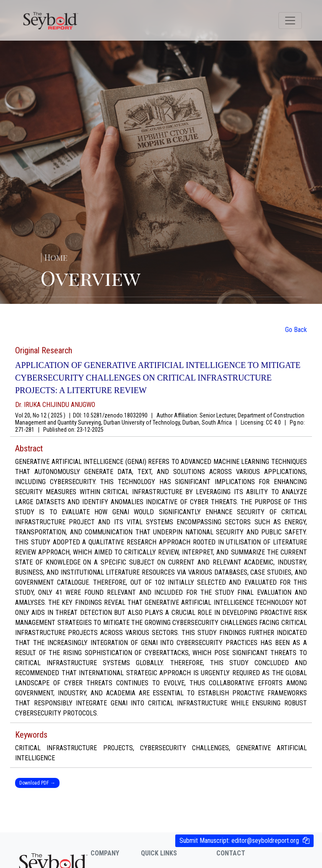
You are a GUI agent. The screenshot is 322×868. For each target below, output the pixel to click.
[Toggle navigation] (290, 21)
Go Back (296, 330)
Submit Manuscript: (239, 841)
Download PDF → (37, 783)
